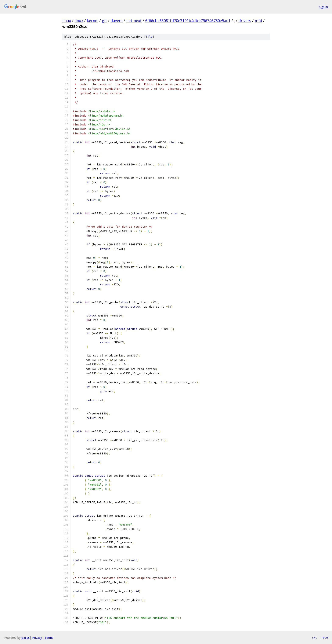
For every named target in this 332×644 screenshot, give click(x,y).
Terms (49, 638)
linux (67, 21)
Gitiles (26, 638)
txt (314, 637)
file (149, 37)
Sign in (323, 7)
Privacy (37, 638)
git (104, 21)
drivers (245, 21)
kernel (93, 21)
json (324, 637)
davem (117, 21)
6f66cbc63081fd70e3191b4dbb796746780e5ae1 (188, 21)
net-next (134, 21)
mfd (258, 21)
